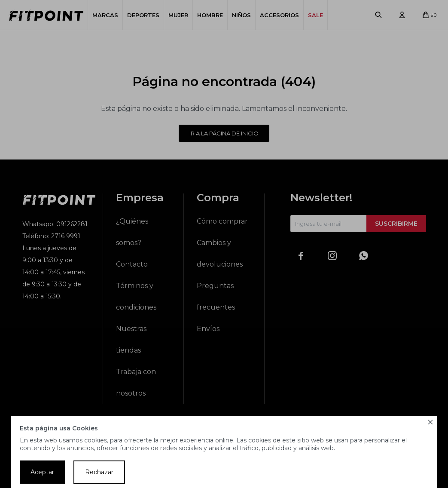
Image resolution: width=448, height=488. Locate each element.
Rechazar (99, 472)
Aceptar (42, 472)
